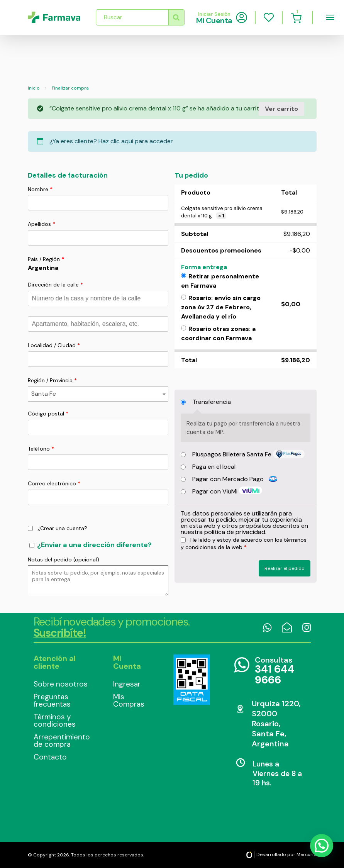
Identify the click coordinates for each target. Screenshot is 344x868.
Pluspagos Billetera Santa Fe (233, 454)
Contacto (50, 757)
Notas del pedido (64, 559)
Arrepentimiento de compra (62, 741)
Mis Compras (129, 700)
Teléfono (41, 449)
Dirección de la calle (55, 285)
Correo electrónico (54, 483)
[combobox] (98, 394)
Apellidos (42, 224)
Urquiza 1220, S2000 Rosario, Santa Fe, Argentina (276, 724)
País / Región (46, 259)
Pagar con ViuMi (216, 491)
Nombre (40, 189)
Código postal (48, 414)
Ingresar (127, 684)
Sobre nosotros (61, 684)
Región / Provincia (52, 380)
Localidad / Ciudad (54, 345)
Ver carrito (281, 109)
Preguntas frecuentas (52, 700)
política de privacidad (235, 532)
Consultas (280, 671)
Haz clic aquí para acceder (136, 141)
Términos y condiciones (55, 721)
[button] (321, 845)
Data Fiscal (191, 680)
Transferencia (212, 402)
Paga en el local (214, 467)
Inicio (34, 88)
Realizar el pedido (285, 568)
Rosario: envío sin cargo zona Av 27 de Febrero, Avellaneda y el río (221, 307)
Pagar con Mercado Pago (235, 479)
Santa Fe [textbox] (44, 394)
